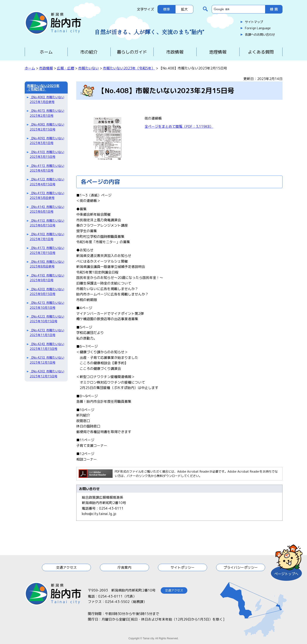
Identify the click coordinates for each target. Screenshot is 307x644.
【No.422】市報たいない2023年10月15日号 (47, 319)
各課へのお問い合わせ (260, 35)
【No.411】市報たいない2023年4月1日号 (47, 168)
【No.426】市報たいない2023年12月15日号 (47, 374)
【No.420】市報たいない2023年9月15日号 (47, 291)
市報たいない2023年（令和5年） (129, 68)
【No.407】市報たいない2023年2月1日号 (47, 113)
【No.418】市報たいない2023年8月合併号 (47, 264)
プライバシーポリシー (241, 567)
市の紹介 (89, 52)
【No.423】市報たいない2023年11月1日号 (47, 333)
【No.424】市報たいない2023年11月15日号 (47, 346)
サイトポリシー (183, 567)
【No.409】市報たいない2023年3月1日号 (47, 141)
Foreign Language (258, 28)
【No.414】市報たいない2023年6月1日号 (47, 209)
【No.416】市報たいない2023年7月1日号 (47, 236)
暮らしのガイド (132, 52)
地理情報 (218, 52)
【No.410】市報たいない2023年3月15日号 (47, 154)
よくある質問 (261, 52)
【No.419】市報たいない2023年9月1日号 (47, 278)
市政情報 (175, 52)
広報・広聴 (66, 68)
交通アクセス (66, 567)
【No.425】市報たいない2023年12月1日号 (47, 360)
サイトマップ (254, 22)
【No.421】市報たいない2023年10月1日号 (47, 305)
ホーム (46, 52)
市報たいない (89, 68)
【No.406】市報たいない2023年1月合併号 (47, 99)
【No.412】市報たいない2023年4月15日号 (47, 182)
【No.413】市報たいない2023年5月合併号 (47, 195)
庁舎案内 (124, 567)
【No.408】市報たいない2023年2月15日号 (47, 127)
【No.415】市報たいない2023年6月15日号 (47, 223)
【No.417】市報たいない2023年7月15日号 (47, 250)
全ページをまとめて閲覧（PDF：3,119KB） (179, 126)
